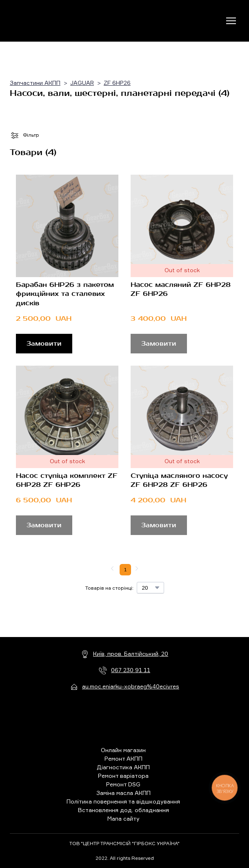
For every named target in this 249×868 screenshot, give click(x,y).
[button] (44, 344)
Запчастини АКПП (35, 83)
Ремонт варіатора (123, 776)
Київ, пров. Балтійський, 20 (131, 654)
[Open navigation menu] (231, 21)
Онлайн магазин (123, 750)
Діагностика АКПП (123, 767)
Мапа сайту (123, 818)
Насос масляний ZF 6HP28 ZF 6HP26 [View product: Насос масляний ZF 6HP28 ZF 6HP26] (181, 289)
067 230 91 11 (131, 670)
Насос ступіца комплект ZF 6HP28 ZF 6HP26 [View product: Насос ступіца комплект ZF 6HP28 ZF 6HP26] (67, 480)
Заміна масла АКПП (123, 793)
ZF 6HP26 (117, 83)
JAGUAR (82, 83)
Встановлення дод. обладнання (123, 810)
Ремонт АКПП (123, 758)
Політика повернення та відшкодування (123, 801)
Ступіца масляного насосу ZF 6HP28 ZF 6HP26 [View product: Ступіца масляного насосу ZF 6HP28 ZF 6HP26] (179, 480)
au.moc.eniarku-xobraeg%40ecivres (131, 686)
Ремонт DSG (123, 784)
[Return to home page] (43, 21)
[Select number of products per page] (150, 588)
